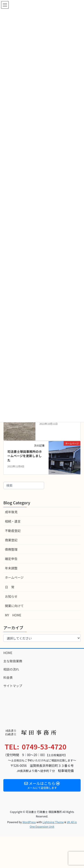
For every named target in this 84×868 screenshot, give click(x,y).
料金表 (8, 677)
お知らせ (11, 596)
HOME (8, 653)
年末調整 (11, 568)
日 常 (10, 587)
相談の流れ (11, 669)
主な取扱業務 (13, 661)
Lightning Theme (53, 822)
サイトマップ (13, 686)
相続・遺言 (13, 521)
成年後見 (11, 512)
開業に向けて (14, 606)
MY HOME (13, 615)
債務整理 (11, 549)
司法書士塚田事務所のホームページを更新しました (25, 456)
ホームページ (14, 577)
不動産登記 (13, 531)
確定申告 (11, 559)
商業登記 (11, 540)
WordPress (29, 822)
